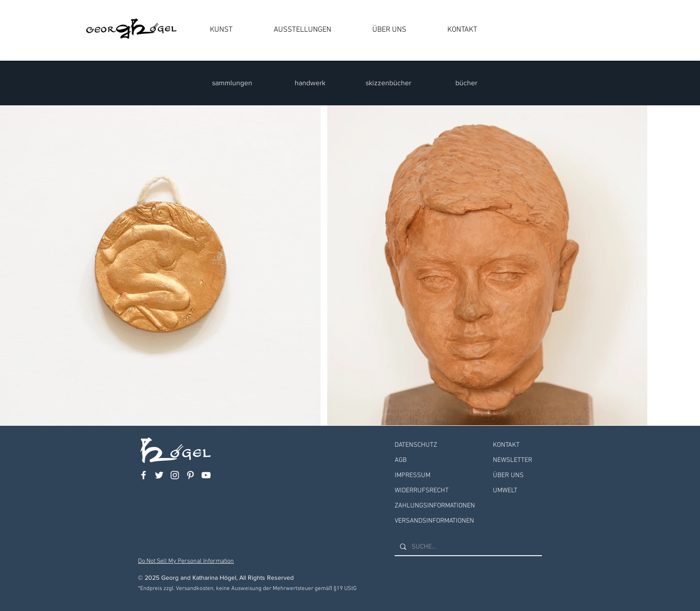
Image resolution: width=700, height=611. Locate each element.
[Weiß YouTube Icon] (206, 475)
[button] (221, 30)
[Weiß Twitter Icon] (159, 475)
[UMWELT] (517, 491)
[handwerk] (311, 83)
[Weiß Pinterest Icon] (190, 475)
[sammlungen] (233, 83)
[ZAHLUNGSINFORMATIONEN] (439, 506)
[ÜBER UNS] (517, 476)
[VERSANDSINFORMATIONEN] (439, 521)
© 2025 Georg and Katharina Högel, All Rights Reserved (216, 578)
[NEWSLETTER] (517, 460)
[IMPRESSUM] (439, 476)
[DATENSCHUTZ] (439, 445)
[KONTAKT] (517, 445)
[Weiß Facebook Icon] (144, 475)
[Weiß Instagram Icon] (175, 475)
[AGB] (439, 460)
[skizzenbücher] (389, 83)
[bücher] (467, 83)
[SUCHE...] (467, 547)
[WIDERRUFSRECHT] (439, 491)
